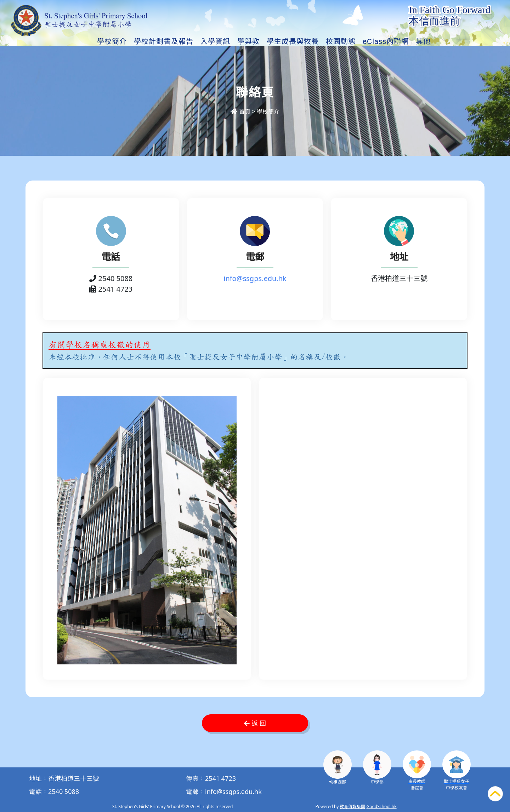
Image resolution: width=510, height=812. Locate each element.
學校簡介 (112, 41)
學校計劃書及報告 (164, 41)
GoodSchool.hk (382, 807)
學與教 (248, 41)
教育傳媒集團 (352, 807)
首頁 (240, 111)
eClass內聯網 (386, 41)
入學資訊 (215, 41)
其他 (423, 41)
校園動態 (341, 41)
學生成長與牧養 (293, 41)
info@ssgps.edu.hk (255, 278)
